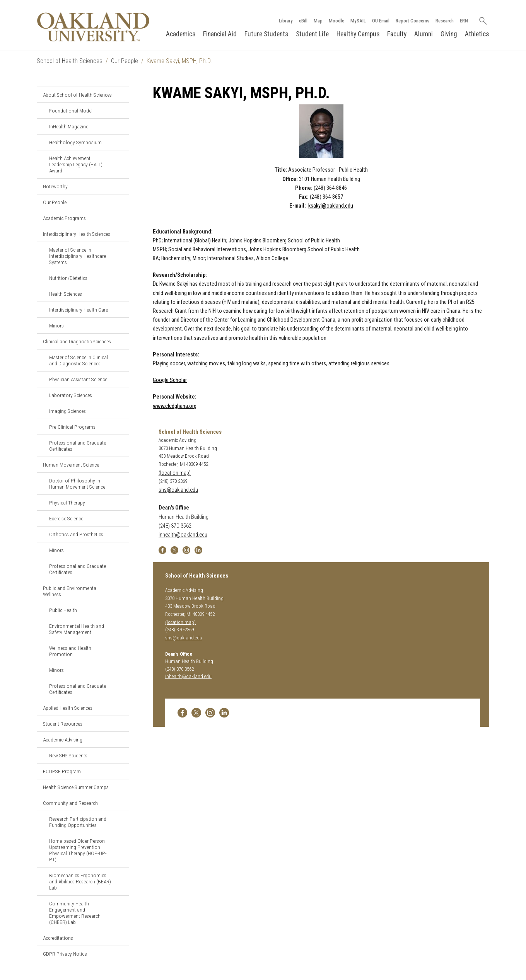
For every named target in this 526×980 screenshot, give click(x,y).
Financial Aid (220, 34)
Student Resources (63, 724)
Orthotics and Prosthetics (76, 534)
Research (445, 21)
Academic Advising (63, 740)
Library (286, 21)
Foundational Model (71, 111)
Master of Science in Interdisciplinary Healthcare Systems (78, 256)
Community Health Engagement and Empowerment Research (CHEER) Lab (75, 913)
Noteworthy (55, 186)
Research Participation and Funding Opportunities (78, 822)
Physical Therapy (67, 503)
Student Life (312, 34)
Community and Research (70, 803)
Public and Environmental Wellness (70, 591)
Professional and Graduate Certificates (78, 446)
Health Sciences (66, 294)
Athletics (477, 34)
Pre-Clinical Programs (72, 427)
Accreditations (58, 938)
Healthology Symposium (75, 142)
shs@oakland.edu (178, 490)
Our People (125, 61)
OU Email (381, 21)
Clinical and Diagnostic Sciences (77, 341)
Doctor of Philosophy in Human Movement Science (77, 484)
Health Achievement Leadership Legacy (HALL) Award (76, 164)
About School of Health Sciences (77, 95)
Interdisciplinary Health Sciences (77, 234)
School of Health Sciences (70, 61)
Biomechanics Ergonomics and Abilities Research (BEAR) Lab (80, 881)
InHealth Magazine (69, 126)
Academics (181, 34)
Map (318, 21)
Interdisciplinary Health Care (79, 310)
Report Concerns (412, 21)
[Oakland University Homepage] (93, 27)
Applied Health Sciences (68, 708)
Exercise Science (66, 518)
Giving (449, 34)
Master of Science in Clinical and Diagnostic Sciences (79, 360)
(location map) (175, 473)
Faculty (397, 34)
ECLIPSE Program (62, 771)
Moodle (336, 21)
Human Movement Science (71, 465)
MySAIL (358, 21)
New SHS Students (68, 755)
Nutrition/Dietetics (68, 278)
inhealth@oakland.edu (183, 535)
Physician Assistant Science (78, 379)
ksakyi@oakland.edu (331, 206)
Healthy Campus (358, 34)
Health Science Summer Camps (76, 787)
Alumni (424, 34)
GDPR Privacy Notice (65, 954)
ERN (464, 21)
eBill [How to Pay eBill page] (303, 21)
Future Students (266, 34)
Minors (56, 326)
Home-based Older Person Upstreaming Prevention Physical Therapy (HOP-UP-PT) (78, 850)
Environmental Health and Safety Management (77, 629)
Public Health (63, 610)
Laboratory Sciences (71, 395)
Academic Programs (64, 218)
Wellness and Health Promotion (70, 651)
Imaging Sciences (67, 411)
